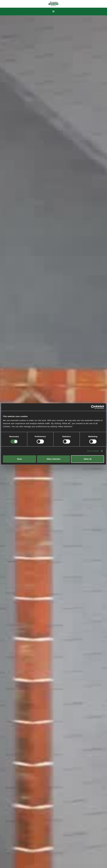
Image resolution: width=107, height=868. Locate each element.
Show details (93, 451)
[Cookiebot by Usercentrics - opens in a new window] (93, 407)
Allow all (88, 459)
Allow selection (53, 459)
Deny (19, 459)
